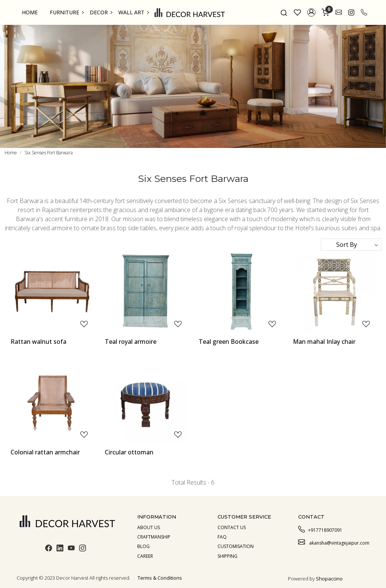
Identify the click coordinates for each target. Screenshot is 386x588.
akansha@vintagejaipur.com (334, 542)
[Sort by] (351, 245)
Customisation (236, 546)
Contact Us (232, 527)
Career (145, 556)
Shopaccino (329, 579)
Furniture (67, 12)
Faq (222, 537)
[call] (364, 12)
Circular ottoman (129, 452)
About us (149, 527)
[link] (284, 12)
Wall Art (133, 12)
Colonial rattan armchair (45, 452)
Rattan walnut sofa (38, 342)
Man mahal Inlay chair (324, 342)
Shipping (227, 556)
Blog (143, 546)
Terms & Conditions (160, 578)
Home (30, 12)
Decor (101, 12)
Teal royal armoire (131, 342)
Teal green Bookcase (229, 342)
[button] (311, 12)
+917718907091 (320, 529)
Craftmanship (154, 537)
